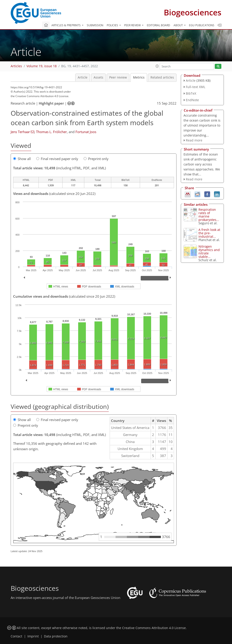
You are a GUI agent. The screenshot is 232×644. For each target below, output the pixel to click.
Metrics (139, 77)
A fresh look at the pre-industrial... (209, 233)
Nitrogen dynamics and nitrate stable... (209, 251)
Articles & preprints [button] (66, 25)
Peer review (118, 77)
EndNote (192, 100)
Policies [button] (113, 25)
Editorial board (158, 25)
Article (83, 77)
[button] (157, 66)
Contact (16, 636)
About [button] (179, 25)
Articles (16, 66)
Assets (98, 77)
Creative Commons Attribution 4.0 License (154, 628)
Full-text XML (196, 87)
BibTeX (191, 93)
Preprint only (96, 159)
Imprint (33, 636)
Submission (95, 25)
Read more (194, 140)
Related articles (162, 77)
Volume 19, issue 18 (42, 66)
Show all (22, 159)
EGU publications (202, 25)
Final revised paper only (57, 159)
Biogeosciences (193, 12)
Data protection (56, 636)
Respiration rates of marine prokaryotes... (209, 215)
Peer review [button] (133, 25)
